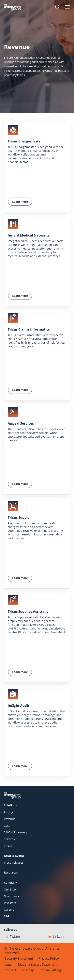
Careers (9, 910)
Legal (9, 964)
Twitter (13, 937)
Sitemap (28, 970)
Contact (11, 970)
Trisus (8, 846)
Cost (7, 826)
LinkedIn (57, 937)
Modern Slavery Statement (38, 964)
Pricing (8, 812)
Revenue (10, 819)
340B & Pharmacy (15, 832)
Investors (10, 903)
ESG (7, 916)
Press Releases (14, 863)
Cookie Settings (51, 970)
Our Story (10, 890)
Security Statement (19, 958)
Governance (12, 896)
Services (9, 839)
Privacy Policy (49, 958)
